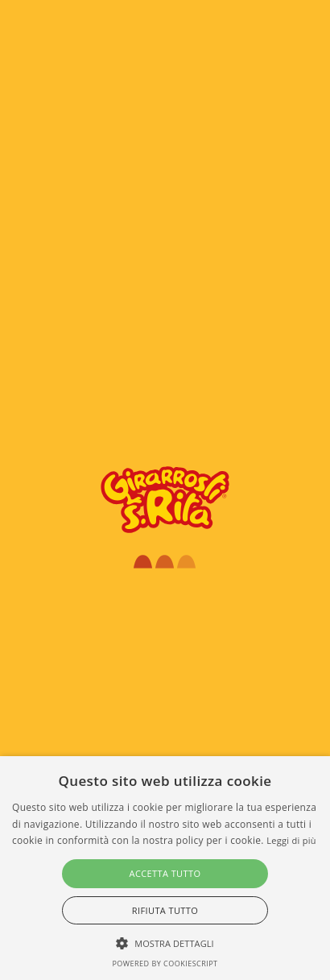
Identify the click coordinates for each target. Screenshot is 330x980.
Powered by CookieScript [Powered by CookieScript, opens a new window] (165, 963)
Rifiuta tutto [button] (165, 910)
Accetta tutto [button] (165, 873)
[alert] (165, 868)
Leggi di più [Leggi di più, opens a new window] (291, 840)
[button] (165, 943)
